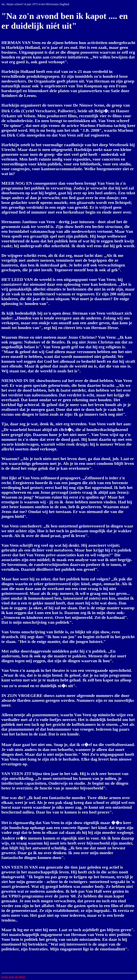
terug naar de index (13, 977)
